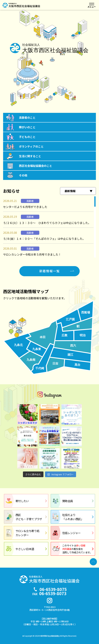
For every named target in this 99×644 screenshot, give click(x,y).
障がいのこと (27, 127)
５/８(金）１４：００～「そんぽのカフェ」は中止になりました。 (44, 239)
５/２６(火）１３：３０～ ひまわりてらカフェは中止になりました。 (47, 223)
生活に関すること (30, 156)
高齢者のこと (27, 117)
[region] (49, 227)
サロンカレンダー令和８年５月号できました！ (32, 254)
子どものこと (27, 137)
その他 (23, 175)
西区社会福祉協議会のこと (36, 166)
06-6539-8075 (53, 589)
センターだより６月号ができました (25, 207)
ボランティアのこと (31, 146)
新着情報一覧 (50, 271)
